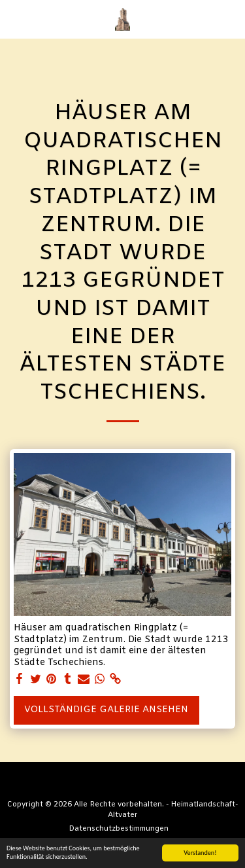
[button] (14, 19)
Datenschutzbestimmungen (119, 829)
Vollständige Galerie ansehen (106, 710)
